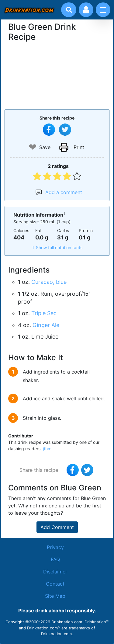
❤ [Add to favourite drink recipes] (33, 147)
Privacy (55, 547)
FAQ (55, 559)
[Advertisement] (57, 75)
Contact (55, 584)
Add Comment (57, 527)
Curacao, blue (49, 282)
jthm (47, 449)
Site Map (55, 596)
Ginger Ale (46, 325)
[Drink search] (69, 10)
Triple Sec (44, 313)
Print (79, 147)
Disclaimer (55, 572)
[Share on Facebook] (49, 130)
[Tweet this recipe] (65, 130)
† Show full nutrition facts (57, 247)
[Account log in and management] (86, 10)
